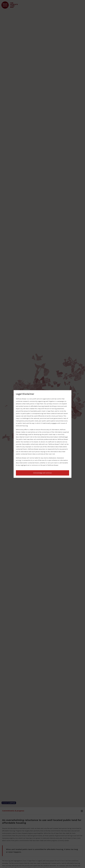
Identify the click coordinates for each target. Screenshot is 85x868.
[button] (42, 473)
